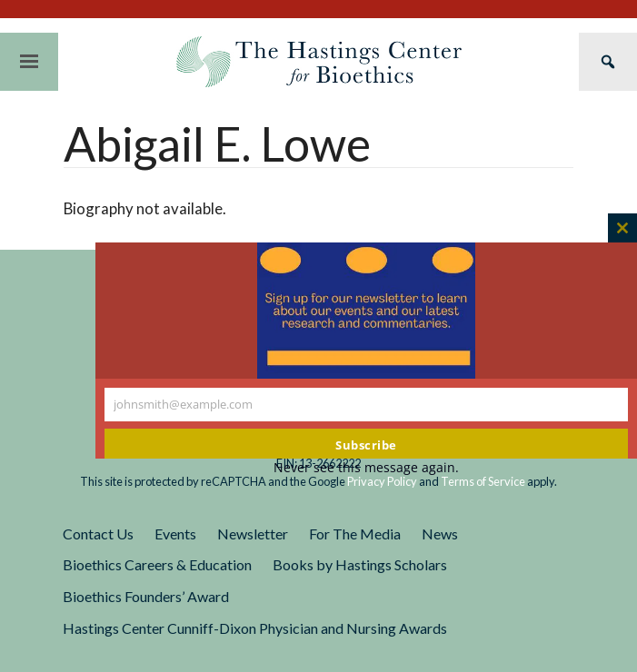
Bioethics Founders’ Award (146, 596)
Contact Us (98, 534)
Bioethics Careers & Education (157, 564)
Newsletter (253, 534)
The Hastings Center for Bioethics (319, 62)
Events (175, 534)
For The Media (355, 534)
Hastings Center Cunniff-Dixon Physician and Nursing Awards (255, 628)
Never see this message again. (366, 467)
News (440, 534)
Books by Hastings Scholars (360, 564)
